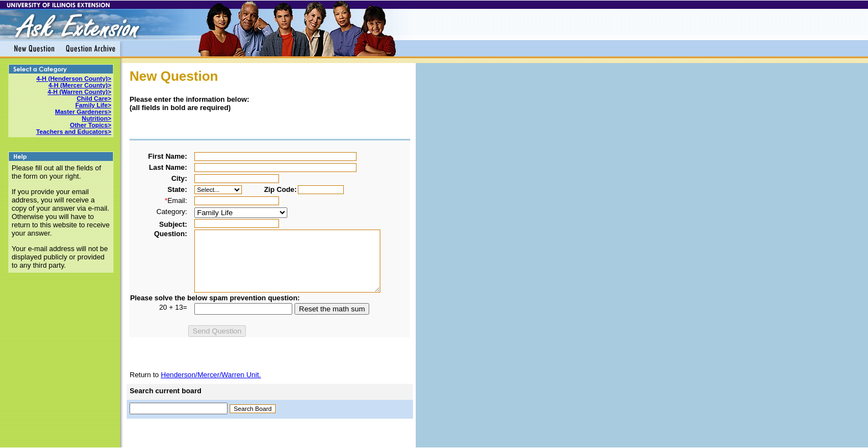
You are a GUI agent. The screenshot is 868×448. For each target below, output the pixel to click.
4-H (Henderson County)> (74, 79)
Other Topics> (91, 125)
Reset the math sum (332, 309)
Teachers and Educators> (74, 132)
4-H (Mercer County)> (80, 85)
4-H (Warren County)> (79, 92)
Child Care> (94, 98)
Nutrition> (97, 118)
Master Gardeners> (83, 112)
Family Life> (93, 105)
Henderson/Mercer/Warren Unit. (211, 375)
